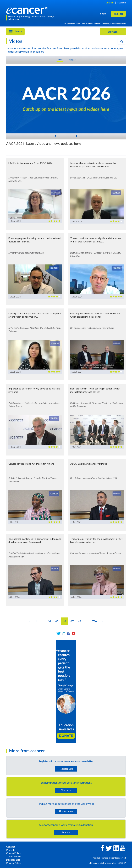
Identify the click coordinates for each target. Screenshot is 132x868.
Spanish (122, 2)
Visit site (66, 790)
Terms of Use (13, 856)
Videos (16, 41)
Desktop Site (13, 860)
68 (80, 621)
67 (72, 621)
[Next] (77, 136)
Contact (11, 847)
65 (57, 621)
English (110, 2)
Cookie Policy (13, 853)
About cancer (66, 811)
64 (49, 621)
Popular (72, 60)
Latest (60, 59)
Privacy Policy (13, 863)
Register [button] (118, 14)
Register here (66, 769)
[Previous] (55, 136)
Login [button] (103, 13)
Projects (11, 850)
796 (94, 621)
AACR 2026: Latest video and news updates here (44, 143)
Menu (15, 32)
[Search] (122, 41)
